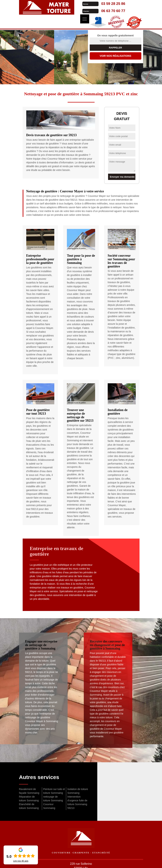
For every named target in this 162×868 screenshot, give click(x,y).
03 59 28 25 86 (112, 4)
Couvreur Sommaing (49, 806)
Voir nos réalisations (115, 56)
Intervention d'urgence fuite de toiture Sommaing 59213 (77, 802)
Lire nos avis (21, 861)
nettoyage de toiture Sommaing (53, 799)
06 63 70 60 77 (112, 11)
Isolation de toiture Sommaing (78, 791)
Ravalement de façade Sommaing (29, 791)
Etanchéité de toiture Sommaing (29, 806)
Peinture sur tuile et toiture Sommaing (54, 791)
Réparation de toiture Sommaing (29, 799)
